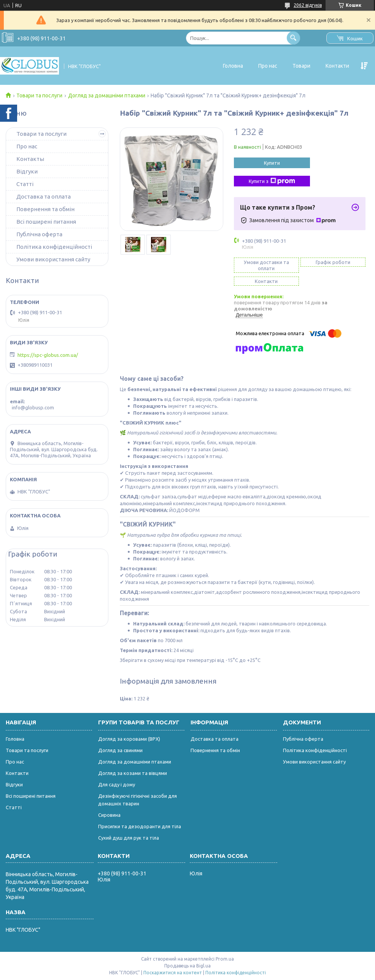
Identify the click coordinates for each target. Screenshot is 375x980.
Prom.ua (225, 959)
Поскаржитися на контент (173, 973)
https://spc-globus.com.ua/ (48, 355)
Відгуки (27, 171)
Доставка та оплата (44, 196)
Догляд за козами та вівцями (133, 773)
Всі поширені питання (46, 222)
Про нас (268, 66)
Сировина (109, 815)
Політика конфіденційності (54, 247)
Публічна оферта (39, 234)
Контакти (337, 66)
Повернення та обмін (45, 209)
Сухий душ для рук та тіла (129, 838)
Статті (25, 184)
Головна (233, 66)
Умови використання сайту (53, 259)
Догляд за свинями (120, 750)
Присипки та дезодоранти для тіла (140, 826)
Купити (272, 163)
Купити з (272, 181)
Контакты (30, 159)
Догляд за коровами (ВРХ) (129, 739)
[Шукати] (293, 38)
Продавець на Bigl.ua (187, 966)
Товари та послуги (39, 95)
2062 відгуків (308, 5)
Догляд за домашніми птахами (107, 95)
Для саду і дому (117, 784)
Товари (301, 66)
